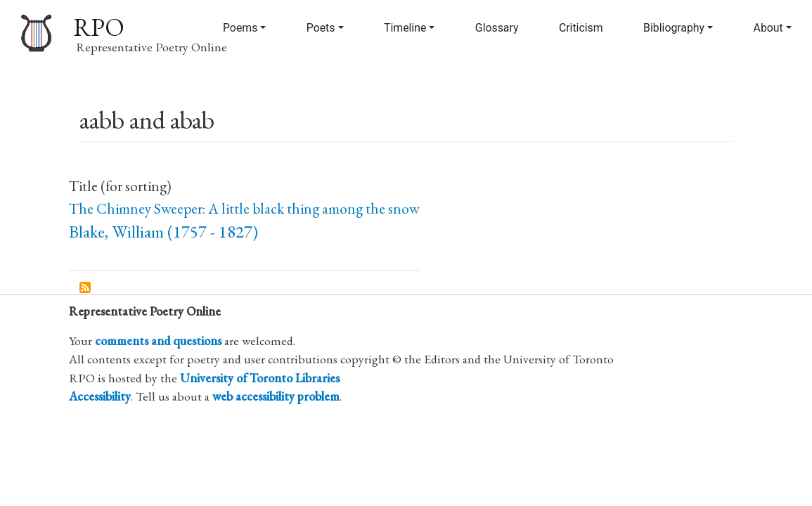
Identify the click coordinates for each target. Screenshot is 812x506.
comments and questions (158, 340)
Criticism (581, 28)
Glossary (497, 28)
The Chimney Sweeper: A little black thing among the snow (244, 208)
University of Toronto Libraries (260, 378)
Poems (240, 28)
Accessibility (100, 396)
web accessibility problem (276, 396)
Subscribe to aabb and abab (86, 288)
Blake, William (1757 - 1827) (163, 232)
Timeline (405, 28)
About (768, 28)
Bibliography (674, 28)
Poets (321, 28)
